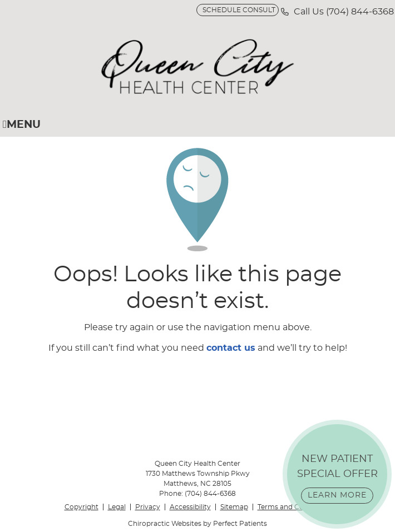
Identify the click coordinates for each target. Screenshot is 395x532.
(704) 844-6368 (360, 12)
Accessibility (190, 507)
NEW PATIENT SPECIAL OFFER (337, 479)
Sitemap (234, 507)
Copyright (82, 507)
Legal (117, 507)
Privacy (148, 507)
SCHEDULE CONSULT (239, 10)
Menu (22, 125)
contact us (231, 348)
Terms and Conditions (294, 507)
